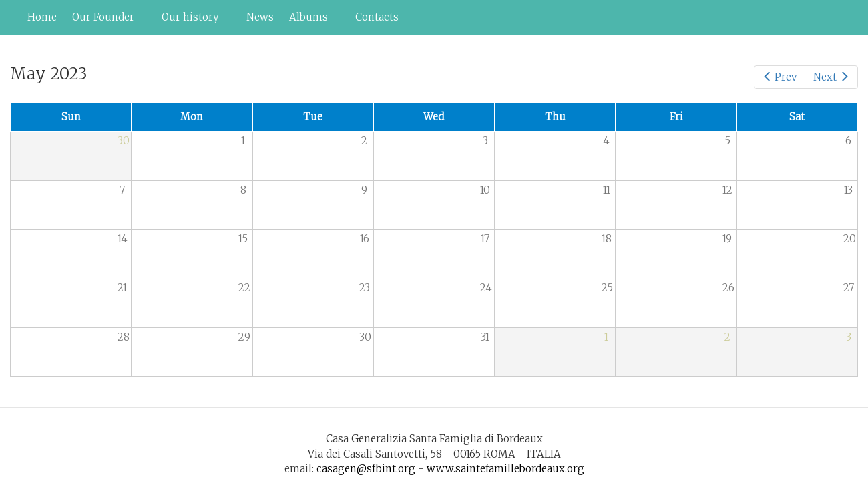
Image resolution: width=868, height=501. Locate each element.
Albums (311, 21)
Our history (193, 21)
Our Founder (106, 21)
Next (831, 77)
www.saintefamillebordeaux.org (505, 469)
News (260, 17)
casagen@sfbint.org (366, 469)
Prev (780, 77)
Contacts (377, 17)
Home (42, 17)
